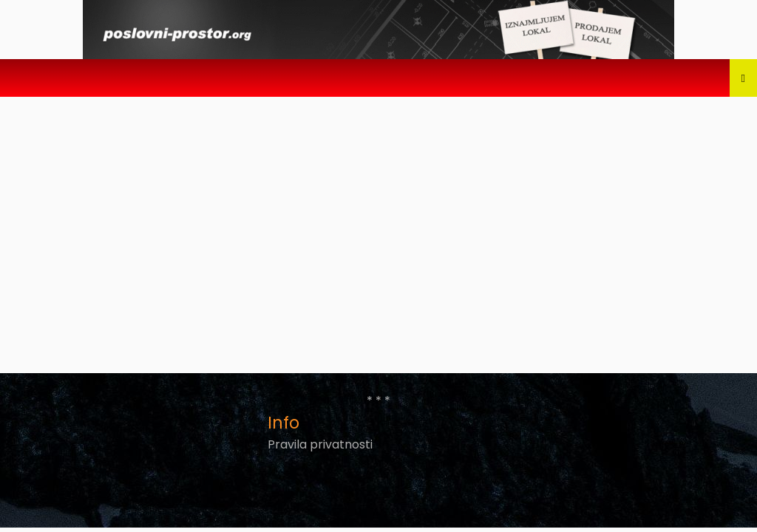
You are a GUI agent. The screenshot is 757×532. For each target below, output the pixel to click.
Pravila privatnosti (320, 444)
